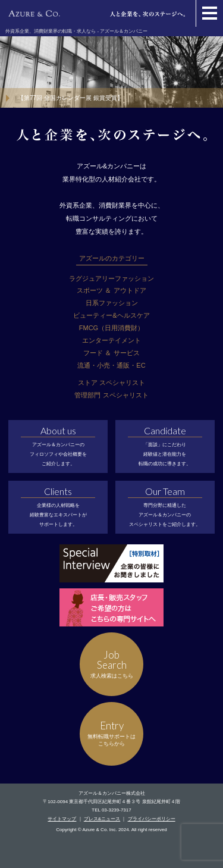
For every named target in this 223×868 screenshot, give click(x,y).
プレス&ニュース (102, 819)
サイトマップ (62, 819)
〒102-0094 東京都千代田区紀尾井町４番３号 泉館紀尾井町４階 (111, 802)
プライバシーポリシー (152, 819)
